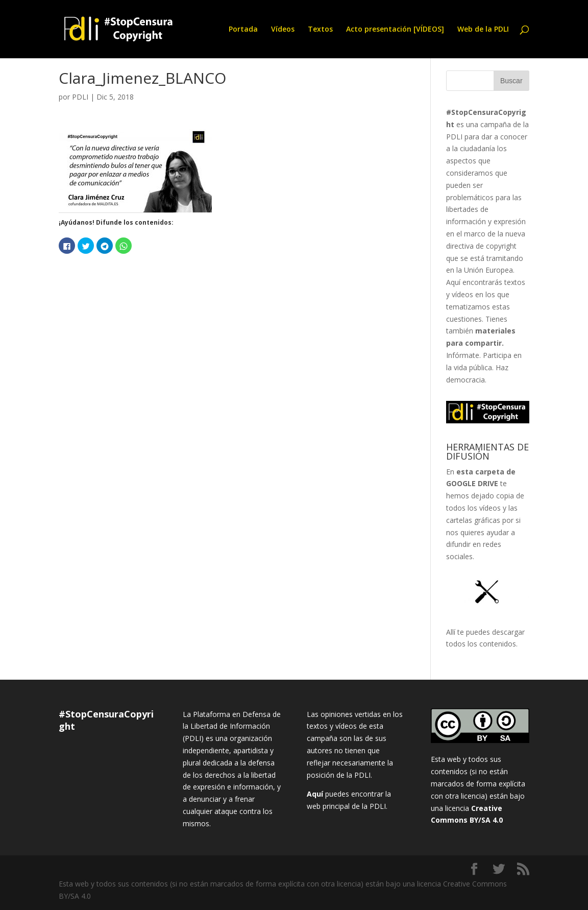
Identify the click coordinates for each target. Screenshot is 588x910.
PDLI (80, 97)
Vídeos (283, 30)
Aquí (315, 794)
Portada (243, 30)
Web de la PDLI (483, 30)
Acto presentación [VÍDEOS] (395, 30)
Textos (320, 30)
